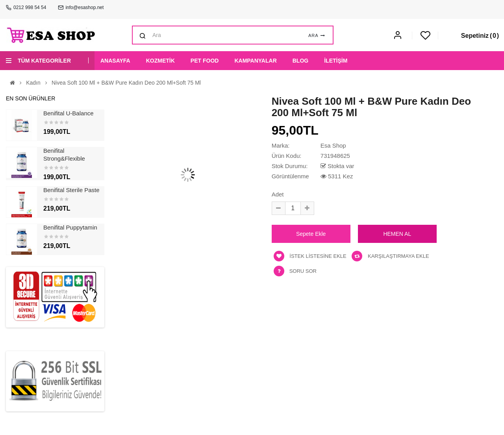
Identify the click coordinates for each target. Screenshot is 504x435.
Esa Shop (333, 145)
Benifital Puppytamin (70, 227)
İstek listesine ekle (310, 256)
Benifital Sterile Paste (71, 190)
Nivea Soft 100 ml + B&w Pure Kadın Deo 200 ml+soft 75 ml (126, 83)
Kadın (33, 83)
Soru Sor (303, 271)
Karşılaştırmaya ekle (390, 256)
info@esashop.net (84, 7)
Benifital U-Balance (69, 113)
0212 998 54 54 (30, 7)
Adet (278, 194)
